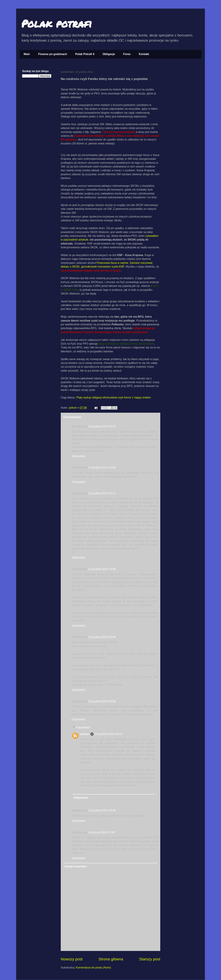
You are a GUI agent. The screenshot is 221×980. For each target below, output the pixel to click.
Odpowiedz (78, 456)
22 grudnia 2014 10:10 (102, 426)
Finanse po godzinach (53, 54)
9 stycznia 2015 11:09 (102, 832)
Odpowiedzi (83, 727)
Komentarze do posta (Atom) (93, 968)
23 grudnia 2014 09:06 (102, 701)
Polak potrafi (57, 23)
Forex (127, 54)
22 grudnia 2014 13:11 (102, 493)
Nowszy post (72, 959)
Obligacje (109, 54)
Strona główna (111, 959)
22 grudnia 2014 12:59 (102, 467)
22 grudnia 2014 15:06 (102, 569)
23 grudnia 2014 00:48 (102, 637)
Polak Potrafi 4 (85, 54)
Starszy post (150, 959)
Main (27, 54)
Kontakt (144, 54)
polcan (73, 408)
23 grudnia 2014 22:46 (102, 810)
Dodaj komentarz (76, 866)
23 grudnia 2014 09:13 (108, 734)
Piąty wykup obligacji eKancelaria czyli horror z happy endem (114, 397)
